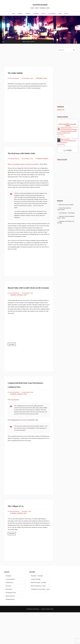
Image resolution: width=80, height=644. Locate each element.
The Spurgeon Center (11, 607)
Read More (12, 354)
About (60, 13)
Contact (66, 13)
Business (14, 165)
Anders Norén (50, 623)
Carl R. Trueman (61, 135)
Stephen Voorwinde (62, 144)
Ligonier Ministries (10, 610)
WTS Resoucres (9, 596)
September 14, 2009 (30, 406)
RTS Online (8, 600)
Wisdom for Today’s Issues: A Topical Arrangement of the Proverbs (68, 141)
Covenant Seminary (10, 593)
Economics (42, 78)
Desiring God (9, 603)
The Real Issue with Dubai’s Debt (27, 155)
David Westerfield (40, 4)
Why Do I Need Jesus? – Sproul (38, 600)
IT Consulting (52, 13)
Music (43, 13)
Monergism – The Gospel (37, 590)
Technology (36, 13)
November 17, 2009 (30, 303)
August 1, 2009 (28, 525)
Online (61, 110)
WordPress (36, 623)
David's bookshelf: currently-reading (68, 125)
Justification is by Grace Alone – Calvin (40, 603)
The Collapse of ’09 (21, 520)
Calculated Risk (15, 414)
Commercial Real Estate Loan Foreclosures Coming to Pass (29, 396)
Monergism (8, 590)
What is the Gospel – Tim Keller (38, 596)
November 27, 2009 (30, 78)
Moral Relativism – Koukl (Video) (67, 213)
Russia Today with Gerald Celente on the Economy (26, 295)
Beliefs (20, 13)
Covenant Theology (36, 593)
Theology (28, 13)
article (21, 434)
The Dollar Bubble (21, 72)
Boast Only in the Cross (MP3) (66, 205)
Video (47, 78)
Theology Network (10, 613)
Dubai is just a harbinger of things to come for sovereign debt (23, 170)
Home (13, 13)
